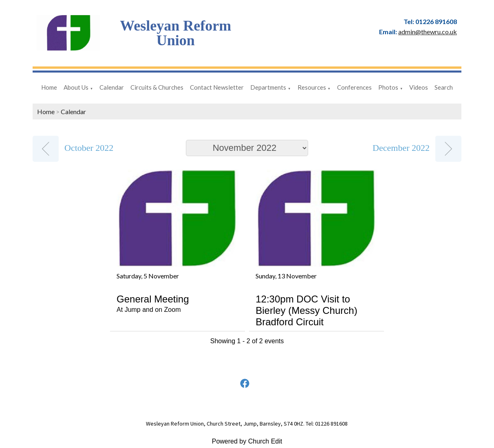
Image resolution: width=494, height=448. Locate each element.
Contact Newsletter (217, 87)
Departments (268, 87)
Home (49, 87)
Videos (419, 87)
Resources (312, 87)
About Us (76, 87)
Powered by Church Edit (247, 441)
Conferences (354, 87)
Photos (388, 87)
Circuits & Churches (157, 87)
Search (444, 87)
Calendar (112, 87)
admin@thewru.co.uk (428, 32)
